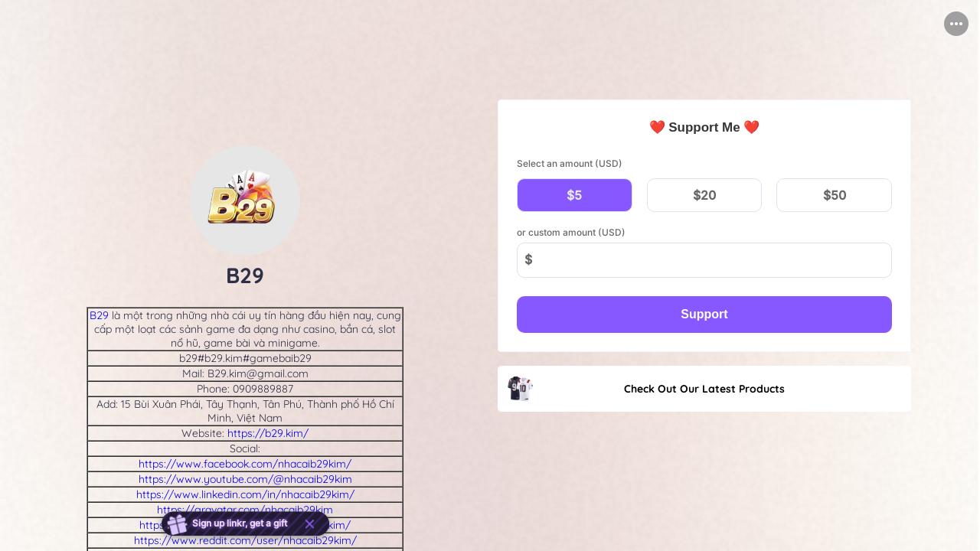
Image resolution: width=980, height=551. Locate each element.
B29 (99, 315)
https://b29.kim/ (268, 433)
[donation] (704, 226)
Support (704, 314)
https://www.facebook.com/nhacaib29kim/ (245, 464)
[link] (704, 389)
